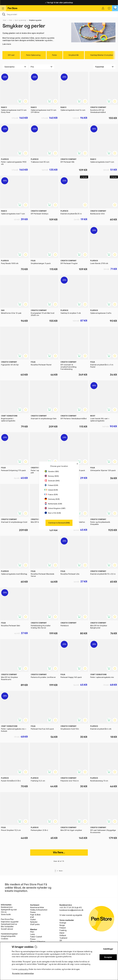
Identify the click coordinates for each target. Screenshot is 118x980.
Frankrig (63, 930)
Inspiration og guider (10, 922)
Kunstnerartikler (37, 907)
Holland (63, 935)
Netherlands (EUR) (53, 504)
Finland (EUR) (51, 485)
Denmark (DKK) (52, 481)
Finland (63, 928)
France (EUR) (51, 494)
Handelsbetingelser (9, 934)
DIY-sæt (11, 55)
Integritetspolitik (8, 936)
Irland (62, 933)
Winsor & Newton (38, 941)
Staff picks (35, 924)
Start (5, 20)
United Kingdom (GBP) (55, 508)
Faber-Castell (36, 937)
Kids (11, 20)
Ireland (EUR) (51, 490)
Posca (33, 939)
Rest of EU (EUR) (53, 513)
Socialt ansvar (7, 929)
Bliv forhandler (7, 927)
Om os (4, 912)
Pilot (32, 932)
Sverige (63, 923)
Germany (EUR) (52, 499)
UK (61, 940)
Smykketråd (74, 55)
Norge (62, 925)
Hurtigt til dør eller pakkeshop (59, 3)
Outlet (33, 919)
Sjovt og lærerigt (21, 20)
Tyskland (63, 938)
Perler (55, 55)
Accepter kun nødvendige (23, 973)
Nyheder (34, 922)
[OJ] (59, 14)
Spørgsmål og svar (9, 910)
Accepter (108, 957)
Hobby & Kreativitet (39, 910)
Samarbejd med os (9, 924)
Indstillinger (108, 949)
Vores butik (6, 914)
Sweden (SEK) (52, 471)
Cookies (4, 939)
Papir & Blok (35, 915)
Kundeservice (7, 907)
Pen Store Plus (7, 919)
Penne (33, 912)
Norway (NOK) (52, 476)
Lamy (32, 934)
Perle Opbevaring (33, 55)
